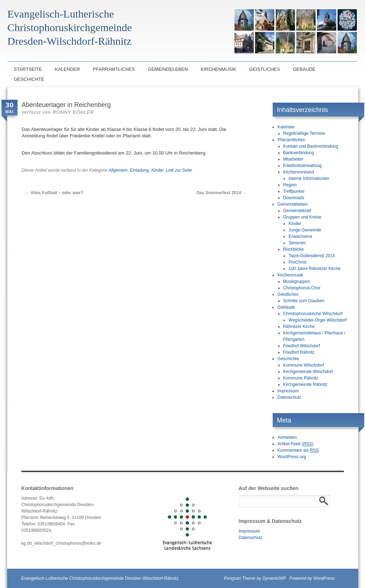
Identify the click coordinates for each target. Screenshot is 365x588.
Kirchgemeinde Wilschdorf (308, 372)
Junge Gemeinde (305, 230)
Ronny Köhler (73, 112)
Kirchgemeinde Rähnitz (305, 384)
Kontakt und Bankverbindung (311, 146)
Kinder (157, 170)
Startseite (28, 69)
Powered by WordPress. (312, 578)
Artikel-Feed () (295, 444)
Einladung (139, 170)
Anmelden (287, 437)
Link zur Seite (179, 170)
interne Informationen (309, 178)
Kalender (67, 69)
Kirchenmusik (218, 69)
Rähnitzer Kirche (299, 327)
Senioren (297, 243)
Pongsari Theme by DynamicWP (255, 578)
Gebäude (304, 69)
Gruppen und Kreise (302, 217)
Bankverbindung (299, 153)
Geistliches (265, 69)
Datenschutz (289, 397)
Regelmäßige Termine (304, 133)
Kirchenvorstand (299, 172)
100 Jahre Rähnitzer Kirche (314, 269)
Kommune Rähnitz (301, 378)
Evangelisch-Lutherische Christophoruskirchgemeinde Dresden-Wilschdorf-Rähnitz (100, 578)
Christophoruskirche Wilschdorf (313, 314)
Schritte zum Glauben (304, 301)
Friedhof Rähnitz (299, 352)
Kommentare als (298, 450)
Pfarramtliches (114, 69)
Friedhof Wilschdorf (302, 346)
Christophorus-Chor (302, 288)
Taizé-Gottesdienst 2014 (312, 256)
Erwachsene (300, 236)
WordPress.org (292, 457)
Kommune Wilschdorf (304, 365)
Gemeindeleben (168, 69)
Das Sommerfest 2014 (221, 193)
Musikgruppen (297, 281)
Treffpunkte (294, 191)
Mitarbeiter (293, 159)
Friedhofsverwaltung (302, 166)
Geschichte (29, 79)
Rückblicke (294, 249)
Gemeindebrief (297, 211)
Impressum (288, 391)
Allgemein (118, 170)
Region (290, 185)
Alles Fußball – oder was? (54, 193)
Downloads (294, 198)
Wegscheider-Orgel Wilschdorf (318, 320)
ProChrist (297, 262)
